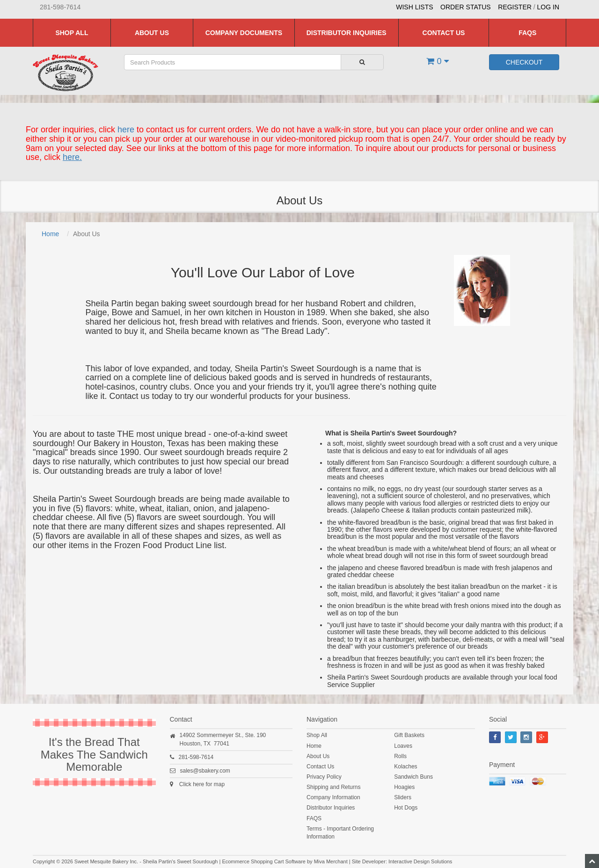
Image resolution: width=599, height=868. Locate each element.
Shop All (72, 33)
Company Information (333, 797)
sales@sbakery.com (205, 771)
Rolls (400, 756)
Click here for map (202, 784)
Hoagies (404, 787)
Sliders (403, 797)
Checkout (524, 62)
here (126, 130)
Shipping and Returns (333, 787)
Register (515, 7)
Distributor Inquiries (347, 33)
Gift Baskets (409, 735)
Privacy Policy (324, 777)
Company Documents (244, 33)
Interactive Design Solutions (420, 861)
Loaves (403, 746)
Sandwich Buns (413, 777)
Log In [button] (548, 7)
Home (50, 234)
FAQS (527, 33)
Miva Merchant (331, 861)
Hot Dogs (406, 808)
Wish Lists (414, 7)
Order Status (466, 7)
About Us (152, 33)
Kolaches (405, 767)
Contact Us (444, 33)
